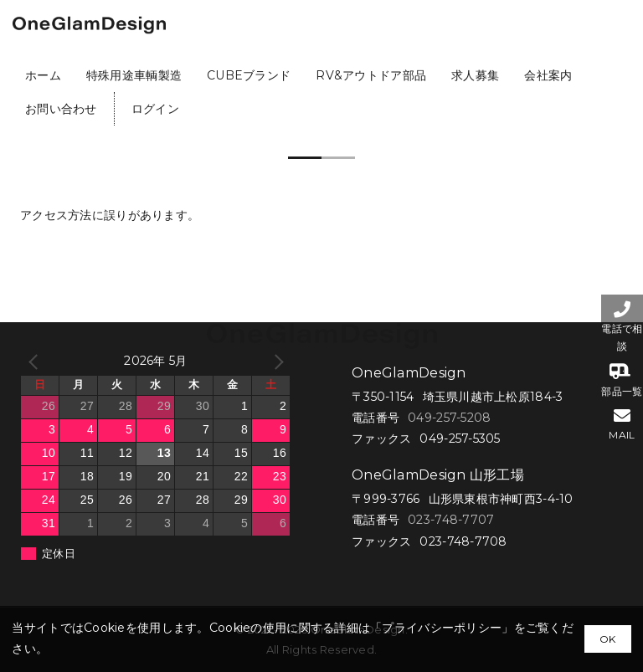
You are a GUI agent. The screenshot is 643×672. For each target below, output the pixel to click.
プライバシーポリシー (442, 628)
